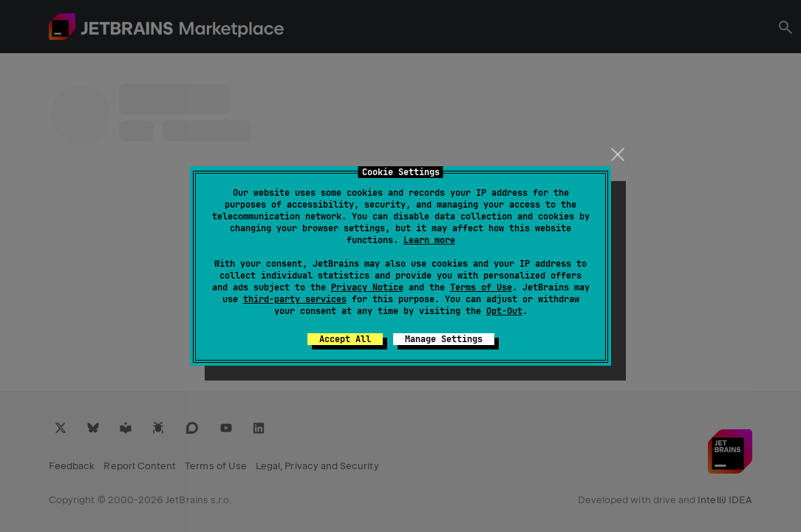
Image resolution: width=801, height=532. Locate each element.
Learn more (429, 240)
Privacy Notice (367, 287)
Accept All (345, 339)
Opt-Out (504, 311)
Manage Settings (444, 339)
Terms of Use (481, 287)
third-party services (295, 299)
